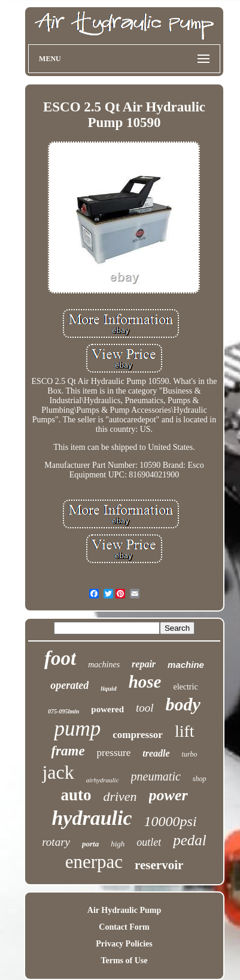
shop (200, 779)
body (183, 704)
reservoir (159, 865)
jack (58, 772)
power (168, 795)
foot (60, 658)
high (118, 844)
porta (90, 844)
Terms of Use (124, 961)
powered (107, 709)
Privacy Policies (124, 944)
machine (186, 665)
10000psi (171, 821)
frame (68, 751)
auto (76, 795)
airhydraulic (103, 780)
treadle (156, 753)
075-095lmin (63, 711)
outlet (149, 842)
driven (120, 796)
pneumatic (156, 776)
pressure (114, 753)
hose (145, 682)
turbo (190, 754)
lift (185, 731)
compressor (138, 735)
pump (77, 729)
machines (104, 665)
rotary (56, 842)
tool (145, 708)
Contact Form (124, 927)
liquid (108, 688)
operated (69, 685)
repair (144, 664)
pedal (190, 840)
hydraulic (92, 818)
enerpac (94, 862)
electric (185, 687)
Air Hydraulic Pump (124, 910)
